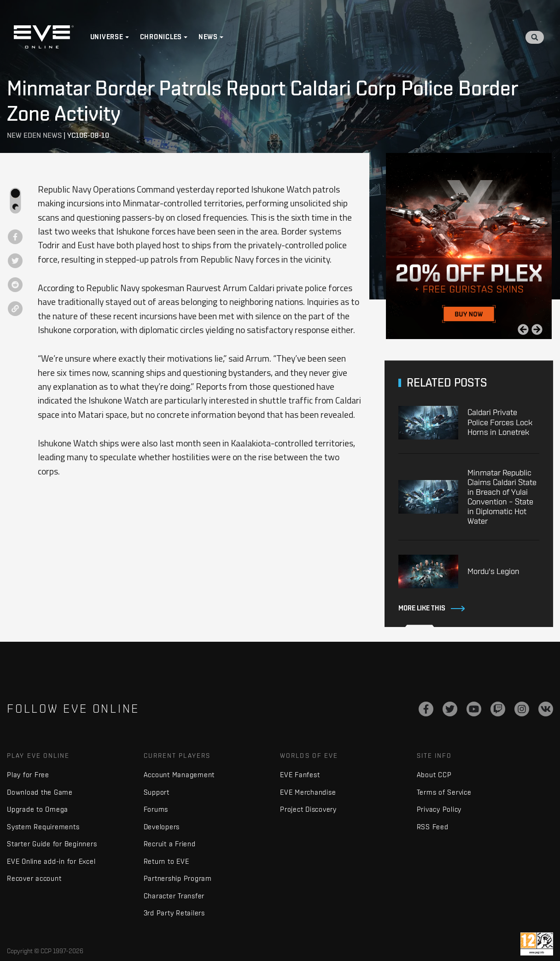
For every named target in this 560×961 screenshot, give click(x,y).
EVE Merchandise (308, 792)
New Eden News (34, 135)
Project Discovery (308, 809)
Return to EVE (166, 861)
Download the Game (40, 792)
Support (157, 792)
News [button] (208, 37)
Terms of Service (444, 792)
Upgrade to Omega (38, 809)
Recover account (34, 878)
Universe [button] (107, 37)
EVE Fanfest (300, 775)
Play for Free (28, 775)
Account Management (179, 775)
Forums (156, 809)
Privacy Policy (439, 809)
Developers (162, 827)
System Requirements (43, 827)
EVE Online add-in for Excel (51, 861)
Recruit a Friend (170, 844)
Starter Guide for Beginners (52, 844)
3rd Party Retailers (174, 913)
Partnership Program (178, 878)
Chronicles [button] (161, 37)
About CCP (434, 775)
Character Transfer (174, 896)
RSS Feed (433, 827)
